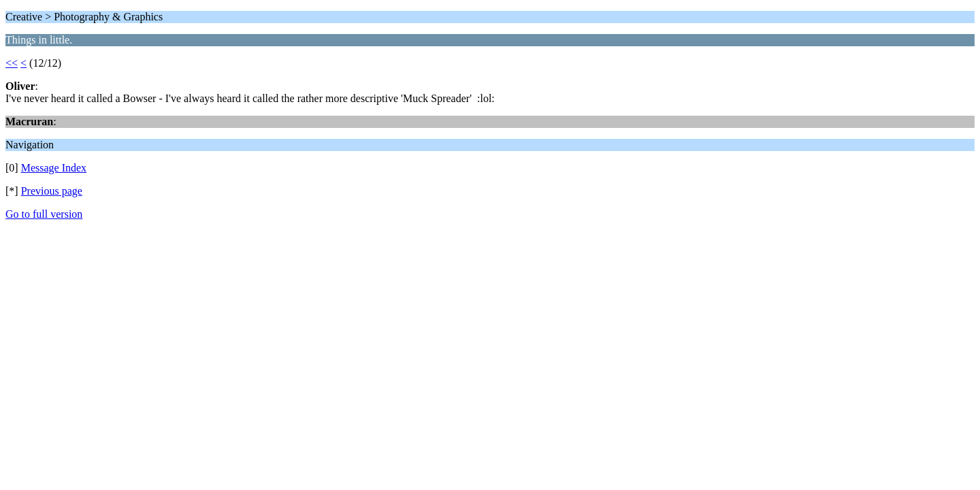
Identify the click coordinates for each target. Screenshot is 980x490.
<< (12, 63)
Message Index (54, 168)
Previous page (52, 191)
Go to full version (44, 214)
